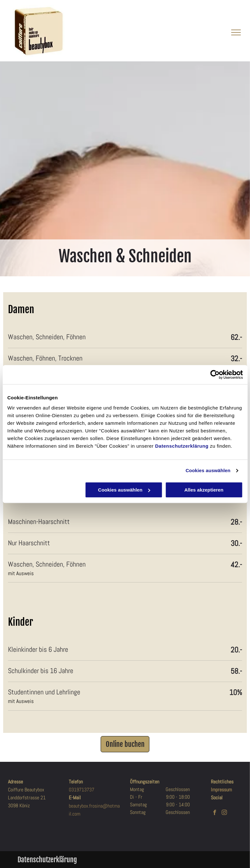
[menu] (236, 32)
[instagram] (224, 813)
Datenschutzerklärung (182, 446)
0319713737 (82, 790)
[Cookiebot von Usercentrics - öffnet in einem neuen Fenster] (215, 375)
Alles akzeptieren (204, 490)
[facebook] (215, 813)
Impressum (221, 790)
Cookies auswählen (208, 470)
